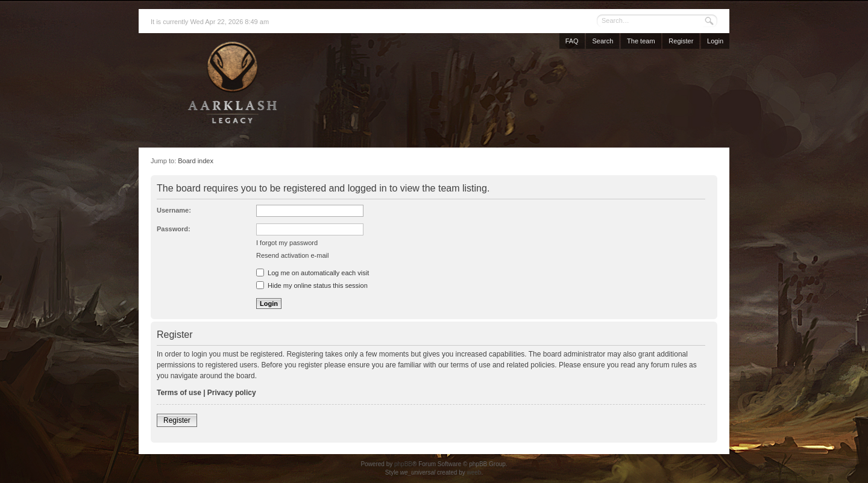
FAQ (572, 41)
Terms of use (179, 393)
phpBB (403, 464)
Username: (174, 210)
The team (641, 41)
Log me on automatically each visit (313, 273)
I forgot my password (287, 243)
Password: (174, 229)
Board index (196, 161)
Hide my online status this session (312, 285)
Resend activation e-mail (292, 255)
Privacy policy (232, 393)
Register (681, 41)
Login (715, 41)
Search (602, 41)
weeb (474, 472)
